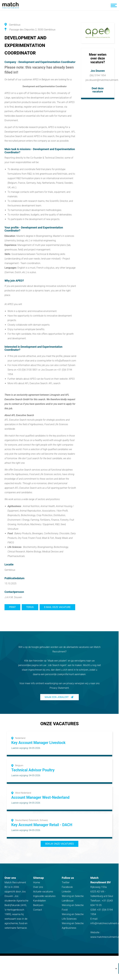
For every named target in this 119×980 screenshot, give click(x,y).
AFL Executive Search (16, 420)
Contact (38, 910)
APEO (72, 379)
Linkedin (66, 891)
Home (37, 882)
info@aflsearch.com (65, 361)
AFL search (55, 383)
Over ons (38, 887)
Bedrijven (38, 905)
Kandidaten (40, 901)
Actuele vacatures (43, 891)
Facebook (67, 887)
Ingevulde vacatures (44, 896)
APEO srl (9, 93)
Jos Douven (98, 71)
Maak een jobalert (57, 697)
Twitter (66, 882)
